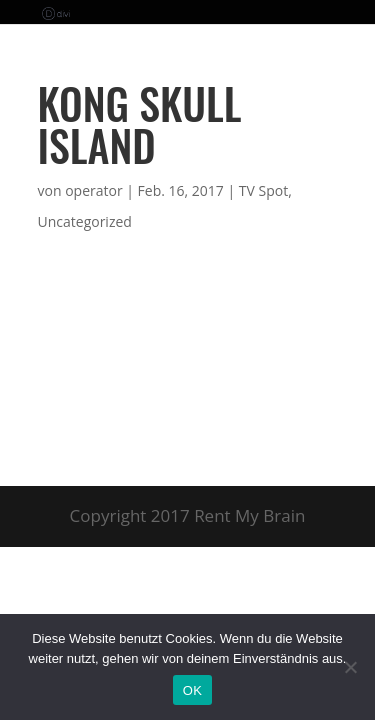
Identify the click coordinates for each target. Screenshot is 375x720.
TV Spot (263, 190)
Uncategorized (85, 221)
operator (93, 190)
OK (192, 690)
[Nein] (350, 667)
